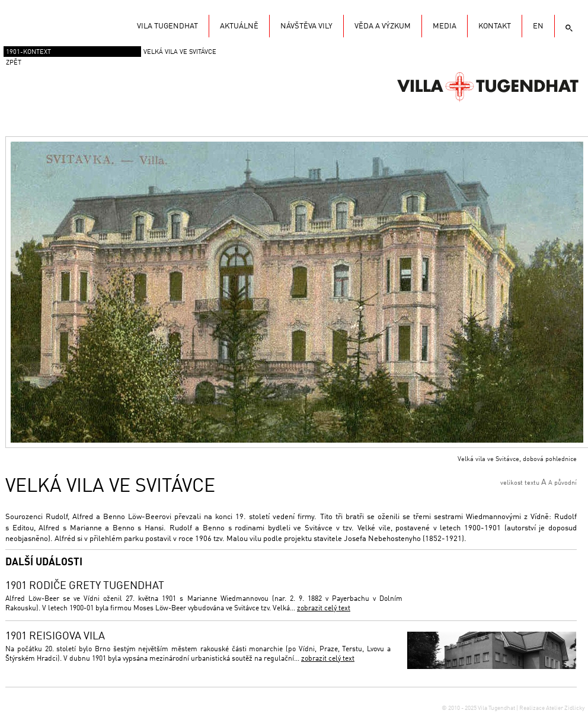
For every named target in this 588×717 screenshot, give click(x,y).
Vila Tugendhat (488, 86)
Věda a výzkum (383, 26)
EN (538, 26)
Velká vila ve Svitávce (180, 52)
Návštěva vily (306, 26)
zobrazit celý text (324, 609)
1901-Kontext (28, 52)
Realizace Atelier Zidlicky (552, 708)
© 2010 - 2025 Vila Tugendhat (479, 708)
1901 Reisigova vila (55, 636)
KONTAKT (495, 26)
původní (565, 483)
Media (445, 26)
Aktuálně (239, 26)
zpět (14, 63)
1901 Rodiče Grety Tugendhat (85, 586)
